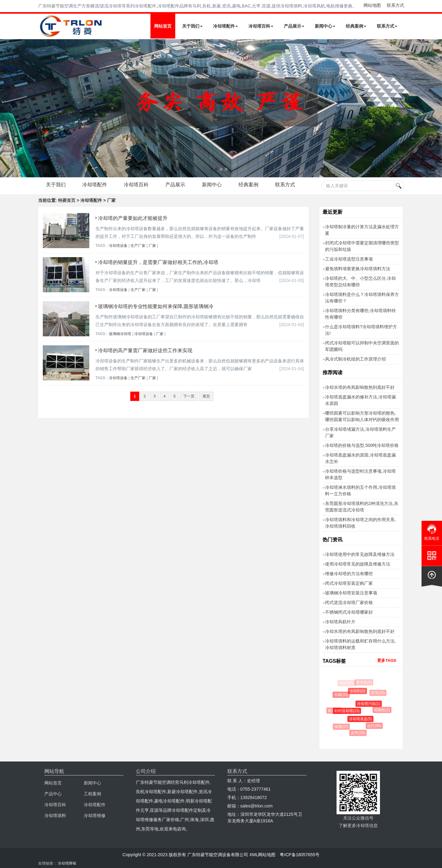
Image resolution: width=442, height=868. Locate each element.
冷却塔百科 (261, 26)
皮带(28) (358, 733)
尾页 (206, 396)
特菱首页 (67, 200)
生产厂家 (138, 246)
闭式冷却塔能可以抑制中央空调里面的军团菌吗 (362, 346)
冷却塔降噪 (67, 863)
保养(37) (342, 727)
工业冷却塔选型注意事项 (349, 259)
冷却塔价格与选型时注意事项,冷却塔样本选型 (360, 474)
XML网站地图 (263, 855)
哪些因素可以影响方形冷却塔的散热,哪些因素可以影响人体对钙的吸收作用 (362, 416)
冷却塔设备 (118, 246)
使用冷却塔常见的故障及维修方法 (358, 564)
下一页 (189, 396)
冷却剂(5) (358, 691)
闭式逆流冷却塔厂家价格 (349, 602)
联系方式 (395, 5)
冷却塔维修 (95, 816)
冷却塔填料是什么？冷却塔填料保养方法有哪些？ (362, 298)
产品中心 (53, 794)
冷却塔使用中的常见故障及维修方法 (360, 554)
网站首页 (163, 26)
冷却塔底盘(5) (362, 719)
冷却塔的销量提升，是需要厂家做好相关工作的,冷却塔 (158, 262)
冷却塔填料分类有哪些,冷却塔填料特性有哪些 (360, 314)
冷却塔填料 (55, 816)
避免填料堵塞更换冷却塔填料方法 (358, 269)
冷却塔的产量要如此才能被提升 (133, 218)
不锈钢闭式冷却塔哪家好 (349, 612)
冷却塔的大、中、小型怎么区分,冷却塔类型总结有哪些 (360, 282)
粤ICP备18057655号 (300, 855)
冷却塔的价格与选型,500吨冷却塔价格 (362, 445)
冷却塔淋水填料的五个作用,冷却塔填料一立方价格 (360, 491)
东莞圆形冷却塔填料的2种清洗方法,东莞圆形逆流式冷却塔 (362, 507)
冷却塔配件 (225, 26)
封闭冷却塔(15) (348, 711)
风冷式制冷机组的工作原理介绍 (355, 359)
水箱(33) (342, 695)
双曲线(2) (383, 710)
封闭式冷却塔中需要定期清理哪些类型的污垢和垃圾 (362, 246)
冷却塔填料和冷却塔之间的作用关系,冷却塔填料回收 (360, 523)
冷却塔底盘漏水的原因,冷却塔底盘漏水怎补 (360, 458)
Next (6, 108)
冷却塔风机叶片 (340, 622)
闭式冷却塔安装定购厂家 (349, 583)
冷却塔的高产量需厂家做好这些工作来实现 (145, 350)
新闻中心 (325, 26)
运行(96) (375, 726)
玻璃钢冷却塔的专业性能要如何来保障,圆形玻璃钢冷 (156, 306)
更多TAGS (387, 660)
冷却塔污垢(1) (370, 704)
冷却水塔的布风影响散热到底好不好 (360, 387)
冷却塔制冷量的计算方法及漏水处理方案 (362, 230)
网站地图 (372, 5)
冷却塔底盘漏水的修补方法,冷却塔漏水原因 (360, 400)
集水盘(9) (364, 682)
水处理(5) (347, 683)
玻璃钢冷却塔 (120, 334)
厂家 (152, 246)
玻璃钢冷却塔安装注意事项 (351, 593)
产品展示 (294, 26)
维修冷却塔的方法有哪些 (349, 574)
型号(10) (378, 693)
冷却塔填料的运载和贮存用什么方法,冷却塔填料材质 (360, 644)
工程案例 (92, 794)
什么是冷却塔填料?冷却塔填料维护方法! (361, 330)
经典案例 (356, 26)
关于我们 (192, 26)
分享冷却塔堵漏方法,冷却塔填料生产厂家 (360, 432)
